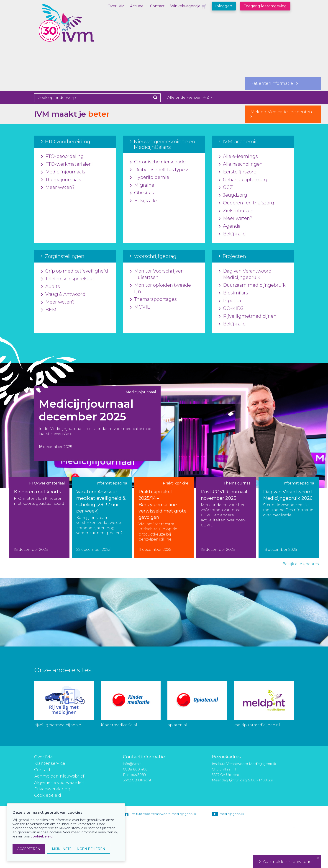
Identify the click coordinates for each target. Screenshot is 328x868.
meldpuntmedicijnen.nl (257, 725)
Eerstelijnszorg (238, 172)
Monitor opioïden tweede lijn (160, 288)
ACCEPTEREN (29, 849)
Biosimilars (233, 293)
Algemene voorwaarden (59, 783)
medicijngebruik (232, 814)
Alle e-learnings (238, 157)
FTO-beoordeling (62, 157)
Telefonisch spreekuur (68, 279)
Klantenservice (50, 763)
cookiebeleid (42, 836)
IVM (79, 26)
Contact (157, 6)
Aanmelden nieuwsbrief (59, 776)
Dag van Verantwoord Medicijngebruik (245, 274)
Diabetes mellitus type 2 (159, 170)
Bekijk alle (143, 201)
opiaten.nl (177, 725)
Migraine (142, 185)
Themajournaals (61, 180)
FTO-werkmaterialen (66, 164)
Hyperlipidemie (150, 178)
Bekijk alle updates (301, 564)
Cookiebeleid (48, 795)
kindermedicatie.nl (119, 725)
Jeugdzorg (233, 195)
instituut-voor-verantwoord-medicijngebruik (163, 814)
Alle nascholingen (241, 164)
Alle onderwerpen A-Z (190, 97)
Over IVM (116, 6)
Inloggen (224, 6)
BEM (49, 310)
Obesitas (142, 193)
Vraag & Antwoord (63, 294)
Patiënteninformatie (274, 83)
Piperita (230, 301)
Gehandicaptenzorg (243, 180)
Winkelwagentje (185, 6)
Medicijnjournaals (63, 172)
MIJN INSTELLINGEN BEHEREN (79, 849)
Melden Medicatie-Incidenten (283, 114)
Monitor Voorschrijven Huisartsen (157, 274)
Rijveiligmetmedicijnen (248, 316)
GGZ (226, 188)
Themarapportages (153, 299)
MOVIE (140, 307)
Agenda (230, 226)
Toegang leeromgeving (265, 6)
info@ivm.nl (133, 764)
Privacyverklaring (52, 789)
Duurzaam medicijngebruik (252, 285)
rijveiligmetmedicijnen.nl (58, 725)
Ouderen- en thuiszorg (246, 203)
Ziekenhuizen (236, 211)
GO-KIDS (231, 309)
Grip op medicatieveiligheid (74, 271)
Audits (50, 287)
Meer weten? (58, 188)
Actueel (137, 6)
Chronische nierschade (158, 162)
